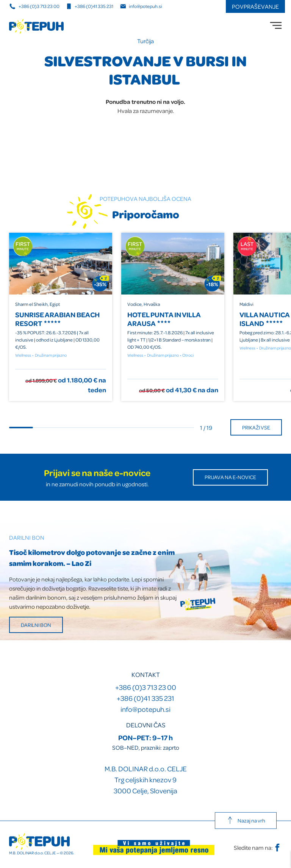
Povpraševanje (255, 6)
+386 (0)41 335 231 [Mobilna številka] (90, 6)
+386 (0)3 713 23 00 (146, 687)
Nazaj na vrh (246, 820)
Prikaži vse (256, 427)
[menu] (276, 25)
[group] (61, 317)
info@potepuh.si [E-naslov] (141, 6)
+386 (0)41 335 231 (145, 698)
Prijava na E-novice (230, 477)
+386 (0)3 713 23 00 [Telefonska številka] (35, 6)
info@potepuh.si (145, 709)
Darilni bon (36, 625)
